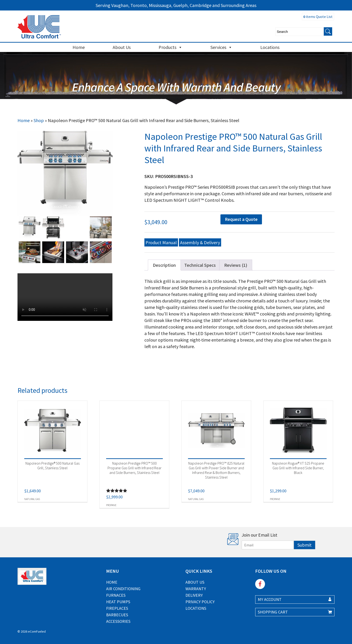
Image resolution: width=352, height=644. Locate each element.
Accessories (118, 621)
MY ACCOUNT (270, 599)
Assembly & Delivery (200, 242)
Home (79, 47)
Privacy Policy (200, 602)
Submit (305, 545)
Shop (39, 120)
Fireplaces (117, 608)
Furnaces (116, 595)
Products (171, 47)
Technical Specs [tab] (200, 265)
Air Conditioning (123, 589)
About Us (122, 47)
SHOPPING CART (273, 612)
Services (221, 47)
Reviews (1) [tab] (236, 265)
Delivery (194, 595)
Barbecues (117, 615)
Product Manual (161, 242)
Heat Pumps (118, 602)
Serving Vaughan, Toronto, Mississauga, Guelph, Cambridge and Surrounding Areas (176, 5)
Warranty (196, 589)
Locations (270, 47)
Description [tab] (164, 265)
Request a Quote (241, 219)
